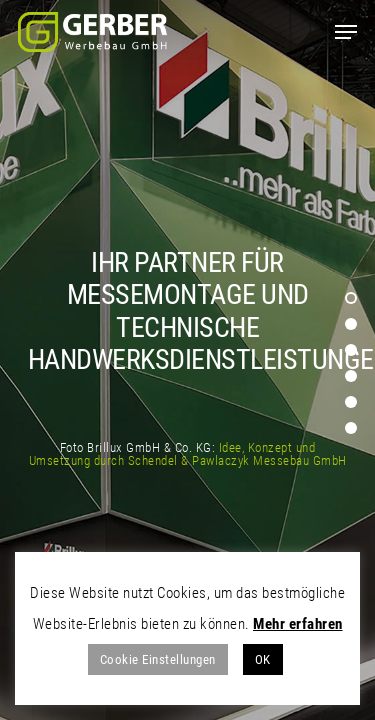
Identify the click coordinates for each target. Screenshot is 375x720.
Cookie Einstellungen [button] (158, 659)
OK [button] (263, 659)
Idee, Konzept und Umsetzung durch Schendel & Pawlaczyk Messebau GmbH (188, 454)
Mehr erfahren (298, 624)
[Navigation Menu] (346, 32)
